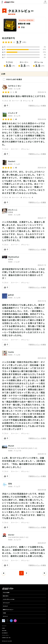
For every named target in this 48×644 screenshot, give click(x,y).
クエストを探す (6, 593)
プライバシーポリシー (6, 635)
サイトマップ (4, 626)
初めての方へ (6, 596)
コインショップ (6, 603)
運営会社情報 (4, 631)
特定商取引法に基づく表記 (6, 638)
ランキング (5, 606)
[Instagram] (15, 621)
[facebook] (11, 621)
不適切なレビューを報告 (37, 106)
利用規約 (3, 628)
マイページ (5, 616)
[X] (7, 621)
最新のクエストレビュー (8, 610)
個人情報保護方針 (5, 633)
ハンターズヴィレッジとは (9, 599)
